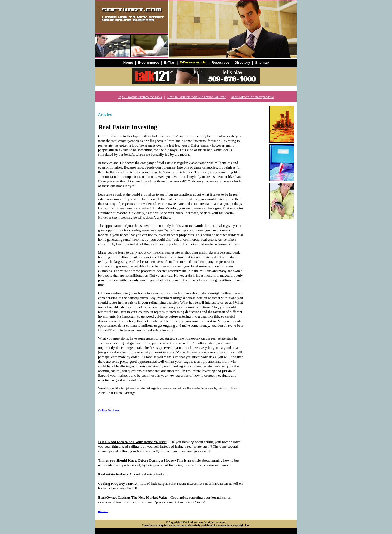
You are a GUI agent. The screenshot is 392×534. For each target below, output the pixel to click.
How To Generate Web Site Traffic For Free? (197, 97)
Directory (242, 62)
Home (128, 62)
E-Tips (170, 62)
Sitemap (262, 62)
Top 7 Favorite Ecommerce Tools (140, 97)
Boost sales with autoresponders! (252, 97)
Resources (220, 62)
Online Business (109, 410)
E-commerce (149, 62)
